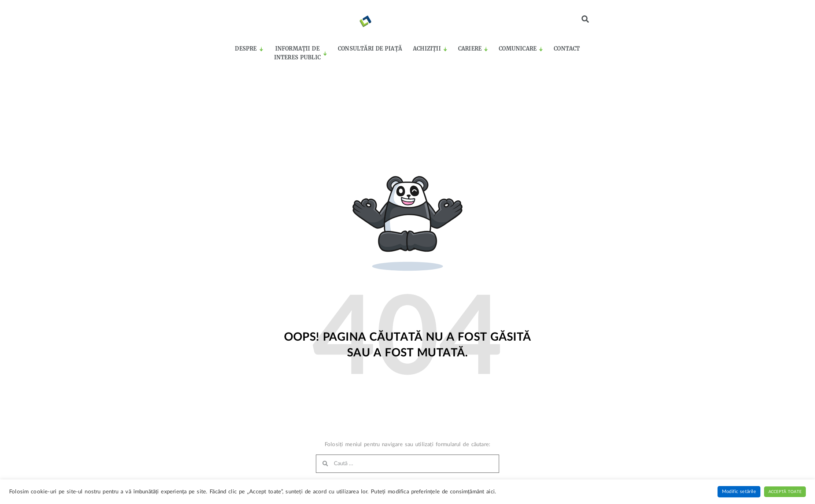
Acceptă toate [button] (785, 492)
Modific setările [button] (739, 492)
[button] (585, 19)
